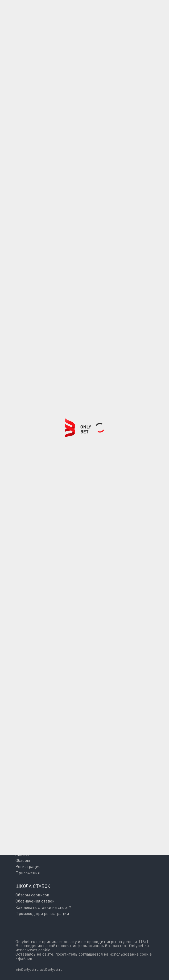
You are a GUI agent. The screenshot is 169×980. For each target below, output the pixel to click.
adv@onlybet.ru (51, 970)
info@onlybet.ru (27, 970)
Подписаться (47, 804)
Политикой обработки (73, 824)
